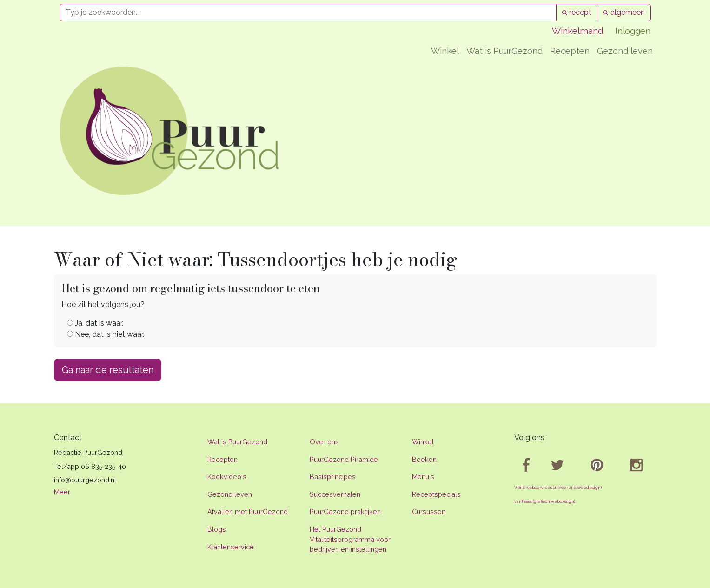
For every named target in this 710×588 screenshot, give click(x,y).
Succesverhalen (335, 494)
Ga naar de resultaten (108, 370)
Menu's (423, 477)
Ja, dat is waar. (95, 323)
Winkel (445, 51)
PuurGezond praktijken (345, 511)
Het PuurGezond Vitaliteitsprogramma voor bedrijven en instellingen (350, 539)
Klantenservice (231, 547)
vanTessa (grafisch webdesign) (545, 501)
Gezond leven (625, 51)
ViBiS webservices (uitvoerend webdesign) (558, 488)
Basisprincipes (333, 477)
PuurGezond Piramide (344, 459)
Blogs (217, 529)
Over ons (324, 442)
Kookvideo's (227, 477)
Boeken (424, 459)
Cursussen (429, 511)
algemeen (624, 12)
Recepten (570, 51)
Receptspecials (436, 494)
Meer (62, 492)
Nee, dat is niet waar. (106, 334)
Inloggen (633, 31)
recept (577, 12)
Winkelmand (577, 31)
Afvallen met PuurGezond (248, 511)
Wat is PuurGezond (504, 51)
